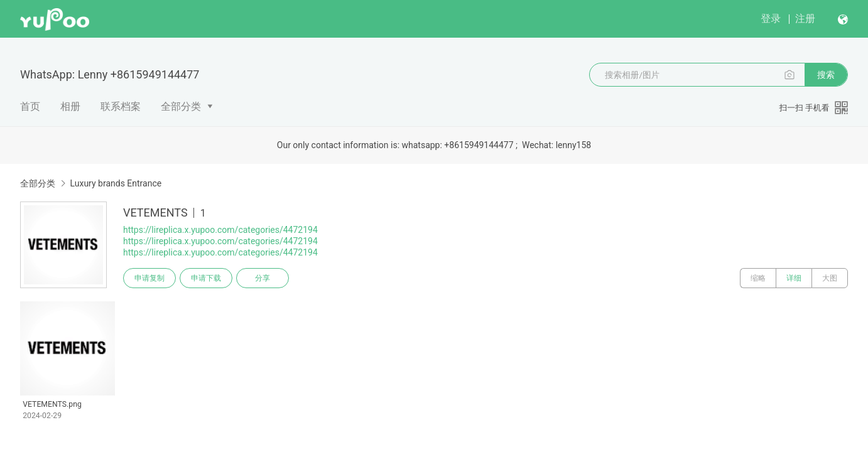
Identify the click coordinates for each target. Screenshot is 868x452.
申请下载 (206, 278)
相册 (70, 106)
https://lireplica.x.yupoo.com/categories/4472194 (220, 230)
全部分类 (181, 106)
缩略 (758, 278)
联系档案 (121, 106)
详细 (794, 278)
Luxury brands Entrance (116, 183)
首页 (30, 106)
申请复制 (149, 278)
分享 (263, 278)
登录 (771, 19)
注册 (805, 19)
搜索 (826, 75)
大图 (830, 278)
